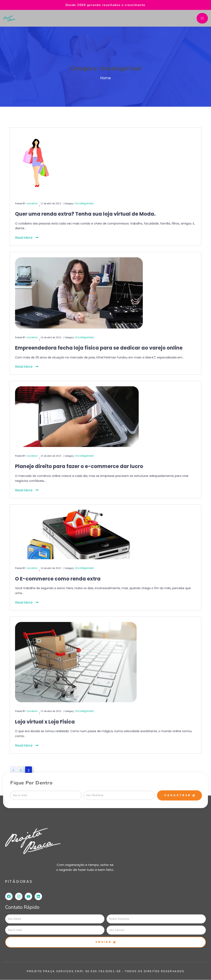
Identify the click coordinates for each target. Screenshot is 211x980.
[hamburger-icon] (202, 18)
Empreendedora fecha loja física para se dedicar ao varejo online (99, 348)
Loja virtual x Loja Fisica (45, 722)
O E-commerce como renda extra (58, 579)
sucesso (32, 203)
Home (106, 78)
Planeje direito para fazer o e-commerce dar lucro (79, 466)
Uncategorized (84, 203)
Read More (27, 238)
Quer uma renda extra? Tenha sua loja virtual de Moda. (85, 214)
